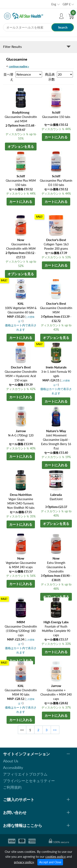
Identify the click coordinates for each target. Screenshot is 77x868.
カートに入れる (56, 137)
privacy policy (24, 862)
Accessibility (13, 768)
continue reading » (19, 66)
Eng (54, 4)
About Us (11, 761)
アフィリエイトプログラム (25, 774)
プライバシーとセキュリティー (29, 781)
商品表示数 (50, 77)
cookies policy (56, 856)
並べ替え (8, 77)
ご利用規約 (12, 787)
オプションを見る (21, 146)
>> (55, 730)
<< (22, 730)
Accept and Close (50, 862)
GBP (67, 4)
